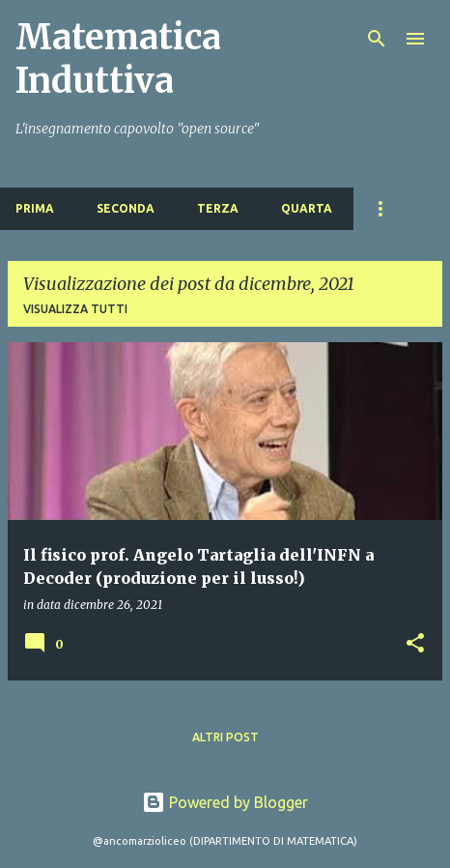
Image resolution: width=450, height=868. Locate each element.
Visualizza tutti (75, 309)
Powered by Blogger (225, 802)
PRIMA (35, 208)
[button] (415, 644)
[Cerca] (377, 39)
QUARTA (307, 208)
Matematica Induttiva (118, 59)
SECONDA (126, 208)
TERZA (218, 208)
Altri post (225, 737)
